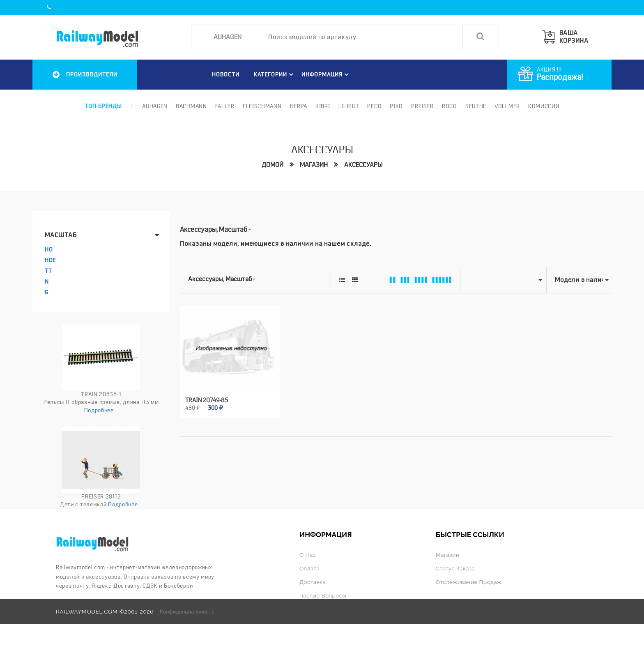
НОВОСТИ (226, 74)
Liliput (349, 106)
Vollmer (507, 106)
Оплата (309, 568)
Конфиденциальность (187, 611)
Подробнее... (101, 410)
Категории (275, 74)
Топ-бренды (103, 106)
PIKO (396, 106)
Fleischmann (262, 106)
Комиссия (544, 106)
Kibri (323, 106)
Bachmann (191, 106)
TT (48, 271)
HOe (50, 260)
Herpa (299, 106)
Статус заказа (455, 568)
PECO (374, 106)
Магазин (314, 165)
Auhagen (155, 106)
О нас (308, 555)
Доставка (313, 582)
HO (49, 249)
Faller (225, 106)
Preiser (422, 106)
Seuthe (476, 106)
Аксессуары (363, 165)
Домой (273, 165)
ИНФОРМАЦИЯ (326, 74)
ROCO (450, 106)
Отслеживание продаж (469, 582)
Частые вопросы (323, 595)
